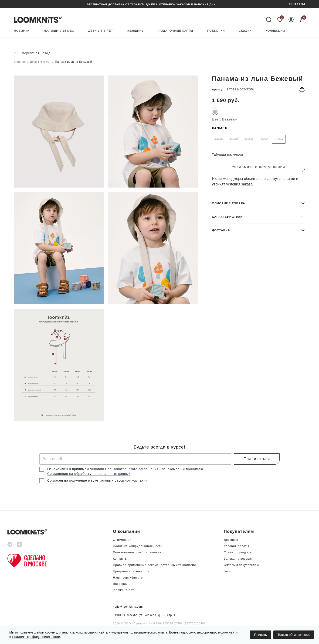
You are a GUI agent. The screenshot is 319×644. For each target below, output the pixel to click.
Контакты (120, 559)
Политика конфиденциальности (138, 546)
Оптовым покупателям (241, 565)
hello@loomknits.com (128, 607)
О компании (122, 540)
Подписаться (257, 459)
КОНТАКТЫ (297, 4)
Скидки (245, 31)
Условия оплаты (236, 546)
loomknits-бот (123, 590)
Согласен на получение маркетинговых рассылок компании (97, 480)
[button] (258, 388)
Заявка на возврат (238, 559)
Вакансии (120, 584)
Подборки (216, 31)
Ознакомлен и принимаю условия (76, 469)
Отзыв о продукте (238, 552)
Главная (20, 62)
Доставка (231, 540)
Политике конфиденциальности (36, 637)
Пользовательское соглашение (137, 552)
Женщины (136, 31)
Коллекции (275, 31)
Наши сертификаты (128, 577)
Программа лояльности (131, 571)
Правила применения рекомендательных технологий (154, 565)
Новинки (22, 31)
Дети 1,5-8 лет (101, 31)
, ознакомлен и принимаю (181, 469)
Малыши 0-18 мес (59, 31)
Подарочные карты (176, 31)
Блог (227, 571)
